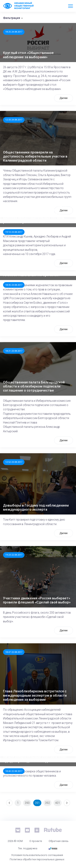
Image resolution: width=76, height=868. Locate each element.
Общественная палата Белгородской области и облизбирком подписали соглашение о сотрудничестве (34, 386)
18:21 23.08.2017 (14, 351)
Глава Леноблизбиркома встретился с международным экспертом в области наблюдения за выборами (35, 695)
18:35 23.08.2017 (14, 285)
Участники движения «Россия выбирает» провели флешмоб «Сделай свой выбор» (37, 600)
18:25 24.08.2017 (14, 32)
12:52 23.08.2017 (14, 462)
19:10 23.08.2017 (14, 232)
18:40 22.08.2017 (14, 771)
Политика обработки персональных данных (37, 859)
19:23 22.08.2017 (14, 555)
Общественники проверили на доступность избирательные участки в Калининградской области (35, 156)
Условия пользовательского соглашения (37, 855)
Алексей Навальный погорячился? (32, 275)
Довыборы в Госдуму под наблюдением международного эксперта (36, 507)
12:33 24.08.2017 (14, 120)
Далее (64, 98)
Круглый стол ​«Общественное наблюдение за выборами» (28, 55)
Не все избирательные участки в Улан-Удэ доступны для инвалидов (35, 759)
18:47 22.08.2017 (14, 652)
